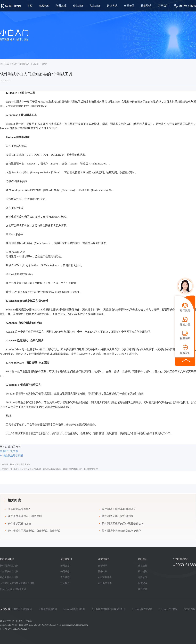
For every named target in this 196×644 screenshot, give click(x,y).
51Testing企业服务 (168, 609)
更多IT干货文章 (9, 451)
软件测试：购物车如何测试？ (119, 509)
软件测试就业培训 (9, 566)
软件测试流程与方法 (19, 524)
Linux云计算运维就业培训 (13, 589)
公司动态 (65, 572)
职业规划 (143, 572)
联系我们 (65, 583)
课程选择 (143, 566)
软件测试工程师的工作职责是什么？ (123, 524)
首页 (30, 6)
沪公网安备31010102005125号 (15, 629)
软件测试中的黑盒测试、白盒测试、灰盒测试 (34, 531)
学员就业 (61, 6)
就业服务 (95, 6)
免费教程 (44, 6)
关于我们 (163, 6)
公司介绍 (65, 566)
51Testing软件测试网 (142, 609)
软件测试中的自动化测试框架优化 (122, 531)
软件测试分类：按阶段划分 (118, 516)
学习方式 (143, 589)
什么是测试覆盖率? (19, 509)
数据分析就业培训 (9, 577)
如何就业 (143, 583)
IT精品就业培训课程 (12, 456)
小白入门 (35, 64)
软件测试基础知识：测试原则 (25, 516)
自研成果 (103, 566)
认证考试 (112, 6)
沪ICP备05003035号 (49, 625)
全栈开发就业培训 (9, 572)
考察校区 (143, 577)
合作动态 (65, 577)
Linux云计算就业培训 (74, 609)
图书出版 (103, 572)
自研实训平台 (105, 577)
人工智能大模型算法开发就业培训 (17, 583)
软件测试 (23, 64)
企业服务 (78, 6)
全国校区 (129, 6)
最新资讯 (146, 6)
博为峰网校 (189, 609)
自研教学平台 (105, 583)
